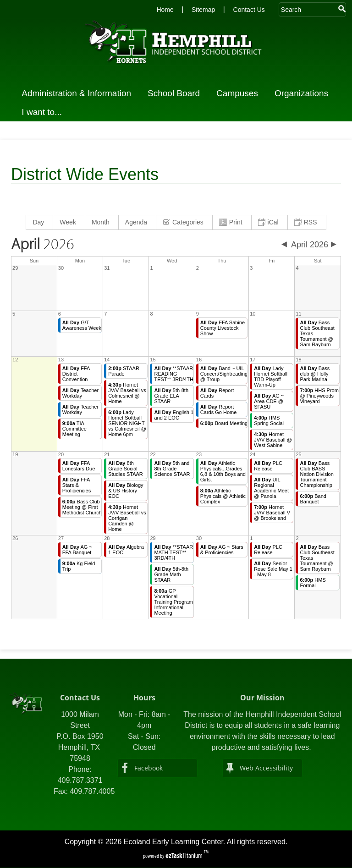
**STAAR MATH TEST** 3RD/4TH (173, 552)
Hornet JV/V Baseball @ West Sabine (273, 440)
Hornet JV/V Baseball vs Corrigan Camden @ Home (127, 518)
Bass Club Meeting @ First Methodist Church (82, 507)
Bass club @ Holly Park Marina (315, 374)
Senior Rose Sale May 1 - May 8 (273, 569)
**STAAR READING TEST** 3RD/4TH (174, 374)
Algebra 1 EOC (126, 550)
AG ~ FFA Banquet (77, 550)
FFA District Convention (76, 374)
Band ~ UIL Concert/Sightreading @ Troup (224, 374)
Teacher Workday (80, 393)
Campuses (240, 93)
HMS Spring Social (269, 420)
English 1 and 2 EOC (174, 415)
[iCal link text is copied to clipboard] (270, 222)
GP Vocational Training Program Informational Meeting (173, 602)
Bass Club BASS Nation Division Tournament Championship (316, 474)
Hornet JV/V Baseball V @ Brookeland (272, 513)
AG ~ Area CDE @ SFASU (269, 401)
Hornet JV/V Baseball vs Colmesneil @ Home (127, 393)
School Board (176, 93)
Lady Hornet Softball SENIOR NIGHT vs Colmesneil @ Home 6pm (127, 423)
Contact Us (249, 10)
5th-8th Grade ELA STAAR (171, 396)
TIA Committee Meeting (74, 429)
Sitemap (203, 10)
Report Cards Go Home (218, 409)
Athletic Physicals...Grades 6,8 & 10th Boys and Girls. (223, 471)
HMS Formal (313, 583)
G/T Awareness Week (82, 325)
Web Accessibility (266, 768)
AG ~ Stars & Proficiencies (222, 550)
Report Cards (217, 393)
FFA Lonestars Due (79, 466)
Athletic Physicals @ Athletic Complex (223, 496)
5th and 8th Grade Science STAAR (172, 469)
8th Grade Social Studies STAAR (126, 469)
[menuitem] (40, 222)
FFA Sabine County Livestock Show (223, 328)
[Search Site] (308, 10)
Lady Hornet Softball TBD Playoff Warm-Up (271, 377)
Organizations (304, 93)
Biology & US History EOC (126, 491)
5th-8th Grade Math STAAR (171, 574)
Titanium (185, 855)
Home (165, 10)
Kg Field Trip (79, 566)
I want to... (44, 112)
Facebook (148, 768)
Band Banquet (313, 499)
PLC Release (268, 466)
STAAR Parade (124, 371)
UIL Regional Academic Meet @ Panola (271, 488)
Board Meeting (224, 423)
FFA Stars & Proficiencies (77, 485)
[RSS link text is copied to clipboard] (307, 222)
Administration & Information (79, 93)
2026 (43, 245)
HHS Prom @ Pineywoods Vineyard (319, 396)
